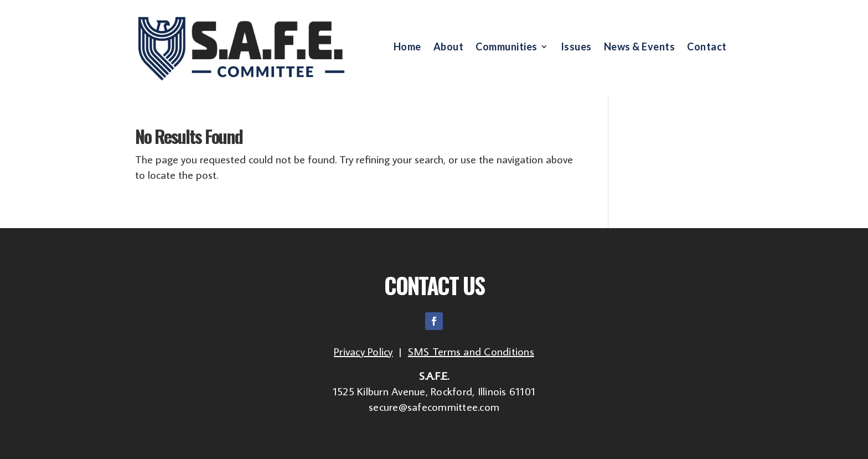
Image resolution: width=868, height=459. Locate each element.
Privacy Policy (363, 351)
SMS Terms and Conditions (471, 351)
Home (407, 48)
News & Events (640, 48)
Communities (507, 48)
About (449, 48)
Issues (576, 48)
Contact (707, 48)
